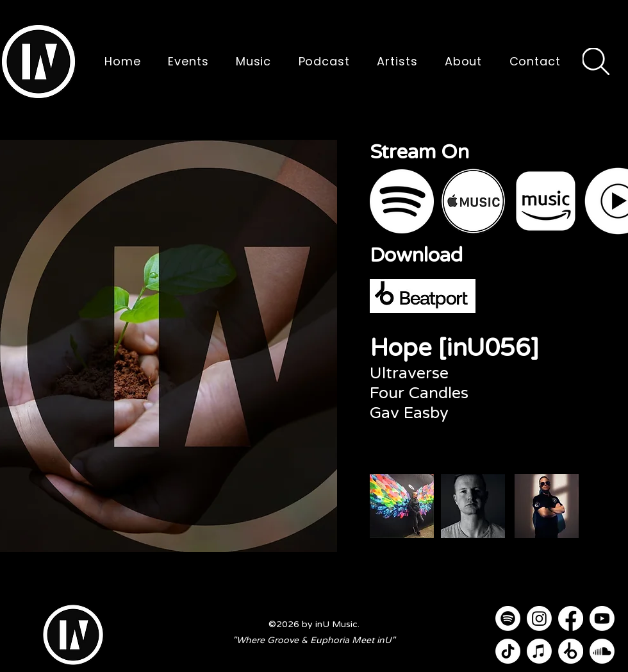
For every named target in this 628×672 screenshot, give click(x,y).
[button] (38, 62)
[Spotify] (508, 618)
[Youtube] (602, 618)
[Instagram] (539, 618)
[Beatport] (571, 651)
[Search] (596, 62)
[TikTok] (508, 651)
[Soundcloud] (602, 651)
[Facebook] (571, 618)
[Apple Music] (539, 651)
